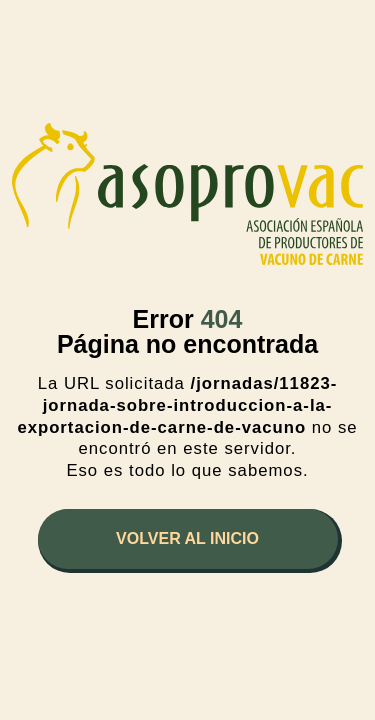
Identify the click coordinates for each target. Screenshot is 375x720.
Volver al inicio (187, 538)
